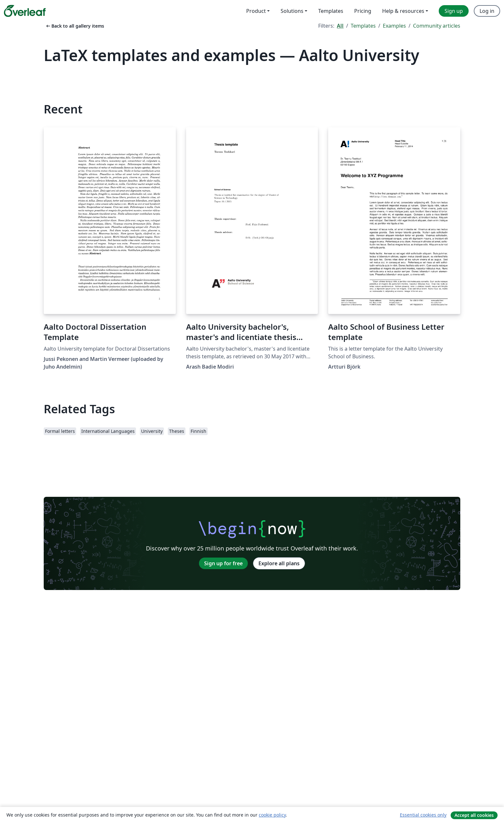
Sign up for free (223, 563)
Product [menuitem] (256, 11)
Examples (394, 26)
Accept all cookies (474, 815)
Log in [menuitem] (487, 11)
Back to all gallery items (75, 26)
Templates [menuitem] (331, 11)
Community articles (437, 26)
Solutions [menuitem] (292, 11)
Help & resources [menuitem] (403, 11)
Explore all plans (279, 563)
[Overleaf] (25, 11)
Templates (363, 26)
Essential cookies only (423, 815)
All (340, 26)
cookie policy (272, 815)
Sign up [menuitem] (454, 11)
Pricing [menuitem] (363, 11)
